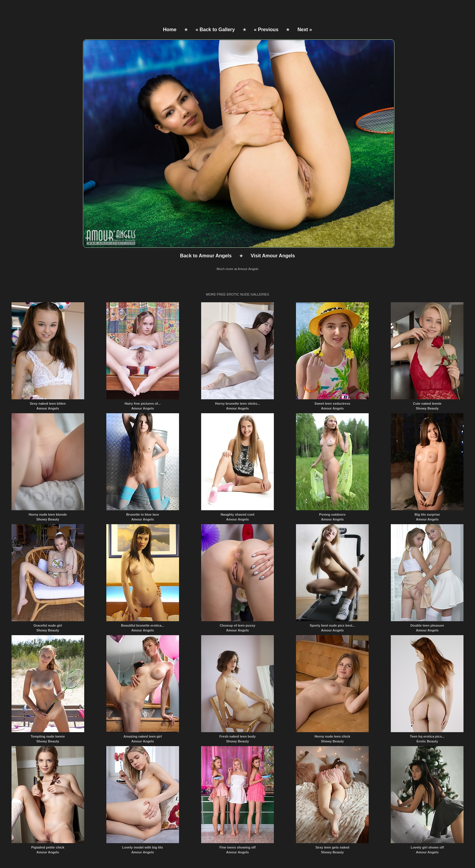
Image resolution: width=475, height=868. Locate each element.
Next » (305, 30)
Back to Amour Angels (206, 256)
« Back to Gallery (215, 30)
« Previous (266, 30)
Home (170, 30)
